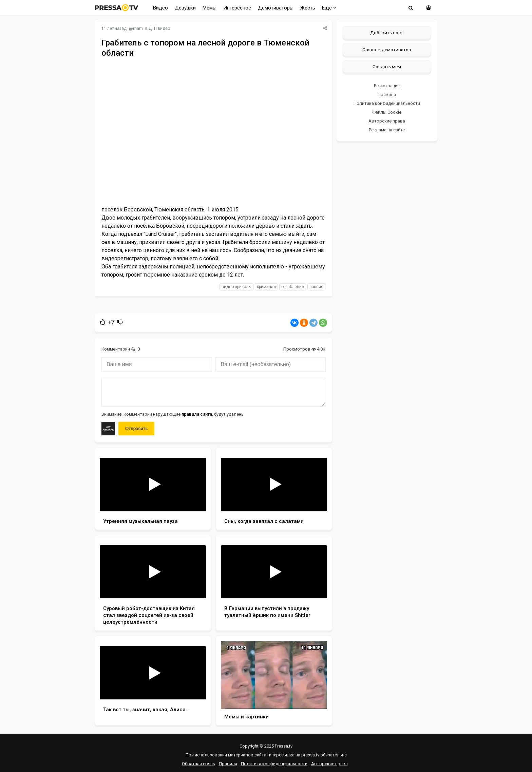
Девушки (185, 8)
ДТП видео (159, 29)
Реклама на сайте (387, 130)
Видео (160, 8)
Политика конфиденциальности (387, 103)
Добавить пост (387, 33)
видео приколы (236, 287)
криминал (266, 287)
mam (138, 29)
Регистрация (387, 86)
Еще (329, 8)
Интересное (237, 8)
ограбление (293, 287)
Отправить (136, 428)
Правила (387, 95)
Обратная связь (198, 764)
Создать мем (387, 67)
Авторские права (387, 121)
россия (316, 287)
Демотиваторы (276, 8)
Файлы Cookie (387, 112)
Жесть (308, 8)
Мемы (210, 8)
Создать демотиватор (387, 50)
